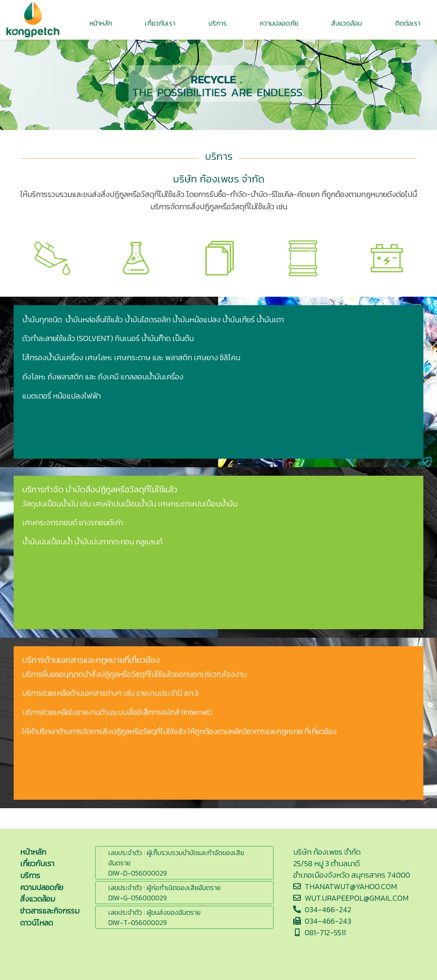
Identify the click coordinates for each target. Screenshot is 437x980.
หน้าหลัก (33, 852)
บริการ (30, 875)
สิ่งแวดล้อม (38, 899)
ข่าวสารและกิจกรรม (50, 911)
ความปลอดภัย (42, 887)
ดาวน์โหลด (36, 923)
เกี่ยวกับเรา (37, 863)
